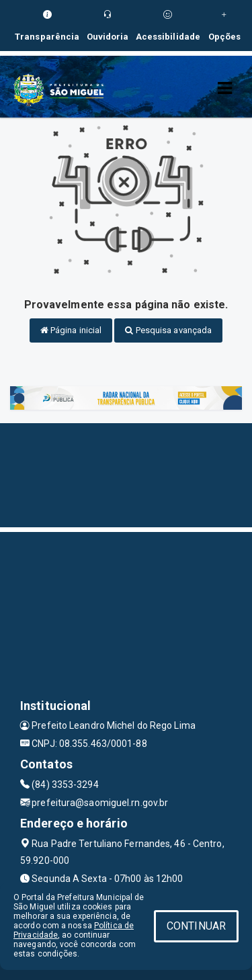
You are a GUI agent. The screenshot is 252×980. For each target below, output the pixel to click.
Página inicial (71, 330)
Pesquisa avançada (168, 330)
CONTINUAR (196, 926)
